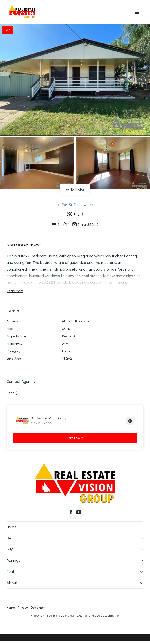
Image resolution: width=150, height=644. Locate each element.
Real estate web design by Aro (101, 616)
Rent (10, 572)
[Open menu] (137, 12)
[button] (13, 393)
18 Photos (75, 190)
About (12, 583)
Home (12, 527)
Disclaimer (38, 608)
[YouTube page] (79, 512)
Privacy (23, 608)
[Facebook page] (72, 512)
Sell (9, 538)
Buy (10, 549)
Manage (14, 560)
